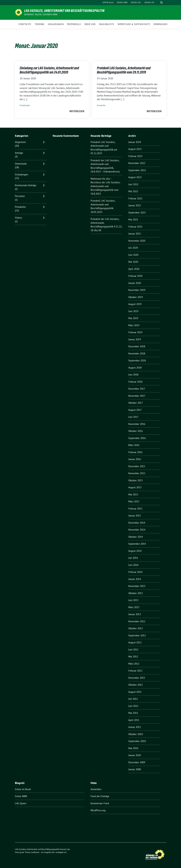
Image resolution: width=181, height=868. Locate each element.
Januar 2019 (135, 339)
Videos (18, 218)
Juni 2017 (133, 417)
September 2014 (137, 544)
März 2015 (134, 501)
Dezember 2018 (137, 346)
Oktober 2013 (136, 593)
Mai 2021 (133, 220)
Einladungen (25, 105)
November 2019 (137, 290)
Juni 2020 (133, 255)
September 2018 (137, 360)
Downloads (21, 164)
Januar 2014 (135, 579)
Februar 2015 (135, 509)
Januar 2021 (135, 234)
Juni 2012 (133, 650)
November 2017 (137, 396)
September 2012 (137, 635)
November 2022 (137, 163)
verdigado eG (61, 852)
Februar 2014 (135, 572)
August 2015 (135, 487)
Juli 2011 (133, 699)
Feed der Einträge (100, 796)
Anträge (19, 153)
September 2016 (137, 438)
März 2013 (134, 607)
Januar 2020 (135, 283)
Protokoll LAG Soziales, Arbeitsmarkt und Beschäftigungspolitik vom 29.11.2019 (124, 70)
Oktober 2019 (136, 297)
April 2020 (134, 269)
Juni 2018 (133, 375)
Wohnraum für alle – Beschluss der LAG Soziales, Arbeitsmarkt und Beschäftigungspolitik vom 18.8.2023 (105, 186)
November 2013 (137, 586)
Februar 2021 (135, 227)
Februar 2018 (135, 382)
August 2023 (135, 149)
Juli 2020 (133, 248)
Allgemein (20, 142)
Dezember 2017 (137, 389)
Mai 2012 (133, 657)
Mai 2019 (133, 318)
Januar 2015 (135, 516)
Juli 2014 (133, 558)
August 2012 (135, 642)
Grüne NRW (21, 796)
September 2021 (137, 213)
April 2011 (134, 720)
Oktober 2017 (136, 403)
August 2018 (135, 368)
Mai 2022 (133, 191)
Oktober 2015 (136, 480)
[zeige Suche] (162, 3)
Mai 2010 (133, 748)
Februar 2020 (135, 276)
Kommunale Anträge (26, 185)
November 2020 (137, 241)
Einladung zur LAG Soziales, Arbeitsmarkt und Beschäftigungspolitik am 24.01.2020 (49, 70)
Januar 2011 (135, 727)
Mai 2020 (133, 262)
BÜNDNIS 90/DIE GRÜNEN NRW (41, 14)
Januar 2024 (135, 142)
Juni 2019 (133, 311)
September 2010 (137, 741)
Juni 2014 (133, 565)
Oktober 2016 (136, 431)
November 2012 (137, 621)
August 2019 (135, 304)
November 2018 (137, 353)
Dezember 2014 (137, 523)
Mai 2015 (133, 494)
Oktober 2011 (136, 685)
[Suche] (158, 3)
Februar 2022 (135, 198)
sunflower (35, 852)
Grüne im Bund (23, 789)
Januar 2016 (135, 459)
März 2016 (134, 445)
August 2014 (135, 551)
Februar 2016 (135, 452)
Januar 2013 (135, 614)
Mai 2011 (133, 713)
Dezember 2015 (137, 466)
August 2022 (135, 177)
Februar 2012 (135, 671)
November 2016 (137, 424)
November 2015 (137, 473)
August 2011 (135, 692)
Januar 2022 (135, 205)
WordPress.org (98, 810)
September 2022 (137, 170)
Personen (20, 196)
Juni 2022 (133, 184)
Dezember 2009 (137, 762)
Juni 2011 (133, 706)
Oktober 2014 (136, 537)
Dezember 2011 (137, 678)
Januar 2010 (135, 755)
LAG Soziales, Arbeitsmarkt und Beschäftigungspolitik (64, 11)
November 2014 (137, 530)
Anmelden (96, 789)
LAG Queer (21, 803)
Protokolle (101, 105)
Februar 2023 (135, 156)
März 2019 (134, 325)
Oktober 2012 (136, 628)
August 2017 (135, 410)
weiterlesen (77, 111)
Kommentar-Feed (100, 803)
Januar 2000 (135, 769)
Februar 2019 (135, 332)
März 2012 (134, 664)
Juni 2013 (133, 600)
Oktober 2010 (136, 734)
